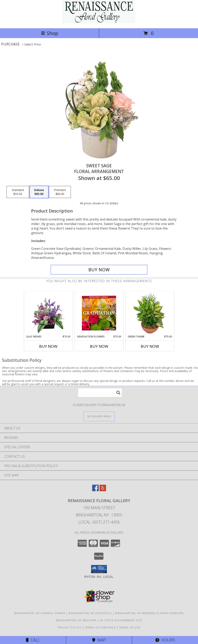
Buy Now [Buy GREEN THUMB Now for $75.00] (150, 346)
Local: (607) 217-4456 (99, 522)
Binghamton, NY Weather (76, 620)
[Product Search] (100, 393)
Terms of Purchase (100, 627)
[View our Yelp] (103, 490)
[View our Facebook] (95, 490)
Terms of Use (130, 627)
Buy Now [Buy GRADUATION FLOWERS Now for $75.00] (99, 346)
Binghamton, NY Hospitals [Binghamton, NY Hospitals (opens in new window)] (90, 613)
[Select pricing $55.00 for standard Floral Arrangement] (18, 192)
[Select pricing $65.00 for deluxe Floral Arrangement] (39, 192)
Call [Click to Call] (33, 640)
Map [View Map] (99, 640)
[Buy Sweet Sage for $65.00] (99, 270)
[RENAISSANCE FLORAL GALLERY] (99, 22)
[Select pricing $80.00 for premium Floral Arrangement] (60, 192)
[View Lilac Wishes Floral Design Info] (48, 313)
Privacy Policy (70, 627)
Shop (50, 33)
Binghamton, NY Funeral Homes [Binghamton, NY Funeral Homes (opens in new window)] (40, 613)
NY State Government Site (121, 620)
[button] (99, 569)
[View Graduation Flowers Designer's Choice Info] (99, 313)
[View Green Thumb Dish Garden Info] (150, 313)
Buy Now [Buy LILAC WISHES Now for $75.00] (48, 346)
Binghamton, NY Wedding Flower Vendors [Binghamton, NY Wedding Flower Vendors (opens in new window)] (149, 613)
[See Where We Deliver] (99, 416)
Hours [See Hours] (165, 640)
